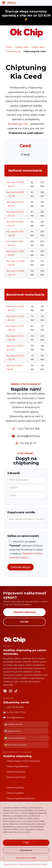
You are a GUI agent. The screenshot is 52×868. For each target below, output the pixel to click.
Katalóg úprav (22, 47)
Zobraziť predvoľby (26, 858)
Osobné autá (38, 47)
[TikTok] (16, 692)
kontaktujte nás (18, 124)
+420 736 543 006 (28, 429)
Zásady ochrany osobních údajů (33, 864)
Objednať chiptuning (24, 612)
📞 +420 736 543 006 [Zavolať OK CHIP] (13, 707)
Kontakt (24, 622)
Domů (9, 47)
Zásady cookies (10, 864)
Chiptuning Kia (14, 51)
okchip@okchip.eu (28, 436)
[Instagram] (11, 692)
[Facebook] (5, 692)
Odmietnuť (26, 850)
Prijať (26, 843)
